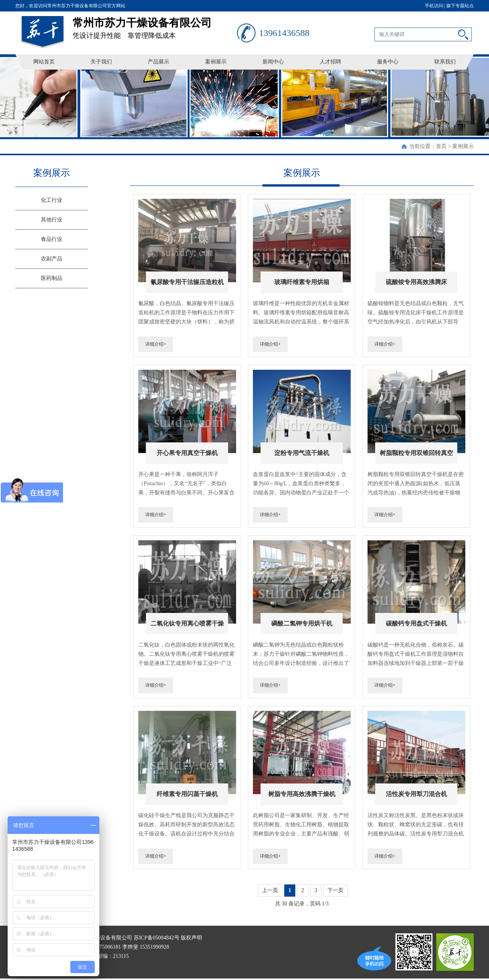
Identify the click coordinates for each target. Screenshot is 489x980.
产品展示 (159, 62)
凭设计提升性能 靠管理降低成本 (155, 25)
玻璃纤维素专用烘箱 (302, 282)
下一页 (335, 890)
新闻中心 (273, 62)
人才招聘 (330, 62)
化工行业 (52, 200)
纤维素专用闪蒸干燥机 (187, 794)
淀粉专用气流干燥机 (302, 453)
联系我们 (445, 62)
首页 (441, 146)
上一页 (270, 890)
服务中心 (388, 62)
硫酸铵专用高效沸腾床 (416, 282)
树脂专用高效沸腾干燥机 (302, 794)
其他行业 (52, 220)
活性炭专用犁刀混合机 (416, 794)
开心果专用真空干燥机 (187, 453)
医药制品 (52, 278)
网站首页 (44, 62)
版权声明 (191, 938)
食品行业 (52, 239)
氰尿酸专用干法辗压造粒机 (187, 282)
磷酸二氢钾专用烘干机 (302, 623)
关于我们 (101, 62)
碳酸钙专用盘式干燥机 (416, 623)
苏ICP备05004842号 (157, 938)
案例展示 (216, 62)
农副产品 (52, 259)
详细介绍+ (156, 344)
